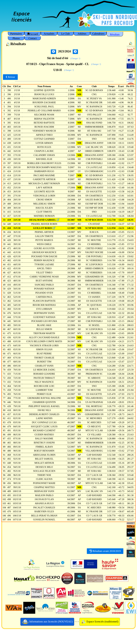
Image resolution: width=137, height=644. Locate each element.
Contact (33, 38)
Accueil (33, 34)
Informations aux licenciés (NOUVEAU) (47, 622)
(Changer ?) (75, 58)
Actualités (49, 34)
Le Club (65, 34)
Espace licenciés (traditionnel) (100, 622)
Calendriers (98, 34)
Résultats (115, 34)
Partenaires (16, 34)
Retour (10, 77)
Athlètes (82, 34)
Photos (16, 38)
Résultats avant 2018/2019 (105, 551)
